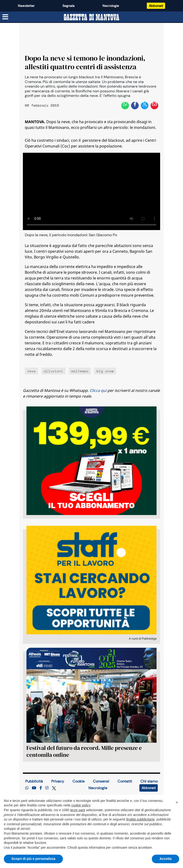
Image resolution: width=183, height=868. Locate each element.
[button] (177, 802)
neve (31, 371)
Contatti (125, 781)
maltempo (80, 371)
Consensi (101, 781)
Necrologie (111, 6)
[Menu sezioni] (5, 17)
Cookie (79, 781)
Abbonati (156, 6)
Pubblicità (34, 781)
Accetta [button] (165, 859)
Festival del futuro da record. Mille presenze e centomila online (84, 751)
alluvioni (53, 371)
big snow (105, 371)
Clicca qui (98, 390)
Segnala (69, 6)
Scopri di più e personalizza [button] (33, 859)
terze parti (78, 810)
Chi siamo (149, 781)
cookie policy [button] (81, 805)
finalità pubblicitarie (140, 819)
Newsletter (26, 6)
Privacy (58, 781)
